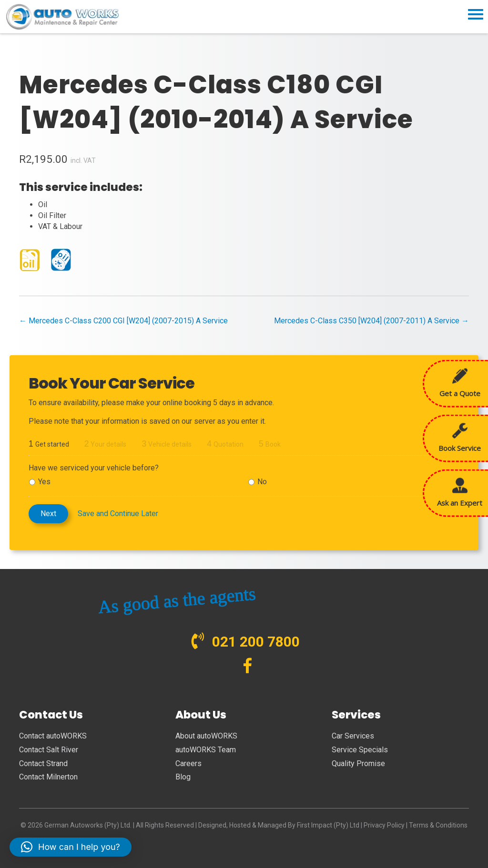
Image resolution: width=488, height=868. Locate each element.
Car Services (353, 736)
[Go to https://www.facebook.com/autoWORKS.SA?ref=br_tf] (248, 667)
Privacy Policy (384, 825)
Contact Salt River (49, 750)
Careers (188, 763)
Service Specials (360, 750)
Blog (183, 777)
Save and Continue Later (118, 514)
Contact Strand (43, 763)
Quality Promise (358, 763)
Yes (44, 482)
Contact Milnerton (48, 777)
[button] (71, 847)
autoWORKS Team (206, 750)
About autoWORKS (206, 736)
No (262, 482)
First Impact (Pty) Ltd (328, 825)
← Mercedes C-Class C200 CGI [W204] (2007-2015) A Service (123, 321)
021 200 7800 (256, 642)
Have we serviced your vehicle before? (94, 468)
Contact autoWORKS (53, 736)
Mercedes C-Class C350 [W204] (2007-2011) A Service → (371, 321)
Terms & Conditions (438, 825)
